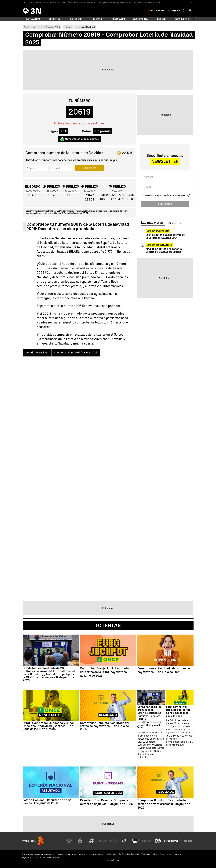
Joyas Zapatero (35, 3)
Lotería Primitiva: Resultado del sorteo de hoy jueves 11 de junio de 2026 (178, 711)
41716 (122, 199)
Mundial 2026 (154, 3)
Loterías (76, 19)
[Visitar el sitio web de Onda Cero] (135, 841)
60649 (113, 195)
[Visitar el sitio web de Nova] (102, 841)
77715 (122, 195)
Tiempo (97, 19)
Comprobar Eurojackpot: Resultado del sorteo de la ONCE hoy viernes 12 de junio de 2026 (105, 672)
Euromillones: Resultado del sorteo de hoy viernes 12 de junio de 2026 (164, 670)
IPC (65, 3)
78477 (90, 195)
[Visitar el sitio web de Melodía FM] (158, 841)
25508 (90, 200)
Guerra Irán (126, 3)
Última (158, 11)
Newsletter (183, 19)
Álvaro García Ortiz (76, 3)
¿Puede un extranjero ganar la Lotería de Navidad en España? (164, 250)
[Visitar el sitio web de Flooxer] (189, 841)
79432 (33, 195)
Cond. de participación (170, 854)
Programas (119, 19)
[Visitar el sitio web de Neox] (91, 841)
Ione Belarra (92, 3)
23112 (104, 195)
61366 (104, 199)
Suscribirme (165, 204)
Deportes (55, 19)
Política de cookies (149, 854)
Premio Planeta (139, 3)
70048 (52, 195)
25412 (131, 195)
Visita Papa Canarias (52, 3)
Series (161, 19)
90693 (71, 195)
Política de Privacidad (175, 195)
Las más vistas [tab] (152, 223)
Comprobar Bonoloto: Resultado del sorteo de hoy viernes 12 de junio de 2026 (105, 726)
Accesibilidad (113, 860)
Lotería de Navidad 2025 (159, 245)
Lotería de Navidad (37, 353)
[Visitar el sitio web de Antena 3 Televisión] (69, 841)
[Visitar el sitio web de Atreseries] (124, 841)
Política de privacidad (129, 854)
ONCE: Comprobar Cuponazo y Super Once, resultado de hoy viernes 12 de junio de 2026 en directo (48, 726)
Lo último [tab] (174, 223)
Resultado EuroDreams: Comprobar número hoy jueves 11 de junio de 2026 (106, 802)
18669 (131, 199)
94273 (113, 199)
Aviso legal (112, 854)
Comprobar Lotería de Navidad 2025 (42, 27)
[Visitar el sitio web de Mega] (113, 841)
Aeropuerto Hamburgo (109, 3)
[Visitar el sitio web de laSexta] (80, 841)
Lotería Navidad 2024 (158, 231)
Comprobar (90, 168)
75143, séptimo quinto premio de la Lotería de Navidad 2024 (165, 236)
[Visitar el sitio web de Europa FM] (147, 841)
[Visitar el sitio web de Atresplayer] (173, 841)
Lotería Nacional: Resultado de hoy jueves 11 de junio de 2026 (47, 802)
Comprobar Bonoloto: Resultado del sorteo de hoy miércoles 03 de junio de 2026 (164, 804)
